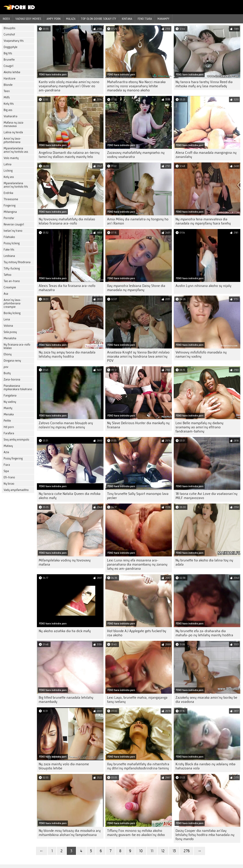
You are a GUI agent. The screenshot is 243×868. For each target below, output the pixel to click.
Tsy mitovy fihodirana (17, 262)
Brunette (9, 60)
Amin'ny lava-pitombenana (12, 140)
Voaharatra (10, 116)
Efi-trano (9, 477)
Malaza (71, 19)
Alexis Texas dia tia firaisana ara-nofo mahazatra (67, 288)
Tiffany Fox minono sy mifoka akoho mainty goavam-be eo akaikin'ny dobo (136, 833)
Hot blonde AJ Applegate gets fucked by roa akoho (137, 633)
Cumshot (9, 34)
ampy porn (54, 19)
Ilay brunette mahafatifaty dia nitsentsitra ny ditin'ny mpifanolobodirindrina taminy (138, 766)
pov (6, 367)
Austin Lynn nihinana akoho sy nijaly (203, 286)
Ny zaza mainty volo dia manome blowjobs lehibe (64, 766)
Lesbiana (9, 256)
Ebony (8, 354)
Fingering (10, 206)
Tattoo (7, 275)
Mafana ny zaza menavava (13, 124)
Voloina (8, 326)
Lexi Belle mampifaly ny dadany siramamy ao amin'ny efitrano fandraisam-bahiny (199, 427)
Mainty (8, 408)
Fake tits (9, 250)
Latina (7, 164)
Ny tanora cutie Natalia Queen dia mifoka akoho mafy (70, 496)
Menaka (9, 414)
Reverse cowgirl (14, 224)
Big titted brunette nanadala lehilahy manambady (66, 700)
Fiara (7, 465)
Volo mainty (11, 158)
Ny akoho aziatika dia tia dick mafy (65, 631)
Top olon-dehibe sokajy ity (99, 19)
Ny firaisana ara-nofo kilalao (17, 346)
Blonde (8, 85)
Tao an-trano (12, 281)
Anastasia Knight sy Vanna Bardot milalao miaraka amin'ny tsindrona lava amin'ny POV (138, 356)
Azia (6, 452)
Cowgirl (8, 66)
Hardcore (10, 79)
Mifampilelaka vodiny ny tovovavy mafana (65, 562)
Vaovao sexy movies (28, 19)
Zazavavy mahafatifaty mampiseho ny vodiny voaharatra (136, 155)
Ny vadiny (10, 402)
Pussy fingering (13, 458)
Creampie (10, 287)
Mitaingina (10, 212)
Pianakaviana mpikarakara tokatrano (18, 387)
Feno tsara (145, 19)
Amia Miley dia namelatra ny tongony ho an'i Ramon (138, 221)
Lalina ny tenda (13, 132)
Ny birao (9, 484)
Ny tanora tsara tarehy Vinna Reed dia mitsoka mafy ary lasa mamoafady (204, 84)
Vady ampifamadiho (16, 490)
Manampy (163, 19)
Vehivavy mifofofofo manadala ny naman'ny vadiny (201, 354)
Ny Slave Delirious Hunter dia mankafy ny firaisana (138, 425)
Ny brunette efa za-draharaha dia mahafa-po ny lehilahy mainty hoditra (204, 633)
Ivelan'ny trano (13, 231)
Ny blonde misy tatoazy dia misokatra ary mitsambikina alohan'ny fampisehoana (70, 833)
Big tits (8, 53)
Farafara (9, 433)
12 (163, 851)
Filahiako (9, 237)
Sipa (6, 471)
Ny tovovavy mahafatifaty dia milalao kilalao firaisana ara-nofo (67, 221)
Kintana (127, 19)
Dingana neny (12, 361)
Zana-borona (12, 379)
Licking (8, 171)
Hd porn (9, 427)
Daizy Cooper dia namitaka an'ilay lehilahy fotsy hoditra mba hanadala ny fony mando (205, 835)
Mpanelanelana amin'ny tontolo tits (16, 185)
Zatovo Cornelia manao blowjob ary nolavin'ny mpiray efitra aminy (66, 425)
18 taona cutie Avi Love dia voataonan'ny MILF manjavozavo (206, 496)
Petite (7, 421)
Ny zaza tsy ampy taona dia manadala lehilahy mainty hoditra (67, 354)
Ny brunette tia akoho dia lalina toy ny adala (204, 562)
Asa (6, 294)
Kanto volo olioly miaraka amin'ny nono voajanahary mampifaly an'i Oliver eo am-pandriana (69, 86)
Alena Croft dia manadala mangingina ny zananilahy (206, 155)
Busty (7, 373)
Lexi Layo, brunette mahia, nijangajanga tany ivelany (137, 700)
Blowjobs (9, 28)
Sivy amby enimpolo (16, 440)
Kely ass (9, 177)
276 (187, 851)
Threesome (11, 199)
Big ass (8, 110)
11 (152, 851)
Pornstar (9, 218)
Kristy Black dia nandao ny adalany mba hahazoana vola (205, 766)
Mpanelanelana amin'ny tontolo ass (16, 150)
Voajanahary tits (14, 41)
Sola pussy (10, 332)
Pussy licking (12, 243)
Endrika (8, 193)
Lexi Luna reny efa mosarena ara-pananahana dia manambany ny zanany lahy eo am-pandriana (137, 564)
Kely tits (9, 104)
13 (174, 851)
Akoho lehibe (12, 72)
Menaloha (10, 338)
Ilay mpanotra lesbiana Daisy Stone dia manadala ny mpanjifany (136, 288)
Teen (7, 91)
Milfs (7, 97)
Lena (7, 319)
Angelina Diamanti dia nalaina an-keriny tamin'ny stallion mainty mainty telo (69, 155)
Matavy (8, 446)
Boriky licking (12, 313)
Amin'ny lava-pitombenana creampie (12, 303)
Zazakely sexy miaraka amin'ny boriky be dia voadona (206, 700)
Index (6, 19)
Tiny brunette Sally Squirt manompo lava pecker (138, 496)
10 (141, 851)
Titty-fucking (12, 268)
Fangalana (10, 396)
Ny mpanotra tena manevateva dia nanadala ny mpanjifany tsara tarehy (203, 221)
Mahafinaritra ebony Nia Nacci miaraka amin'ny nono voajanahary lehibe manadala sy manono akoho (136, 86)
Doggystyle (11, 47)
